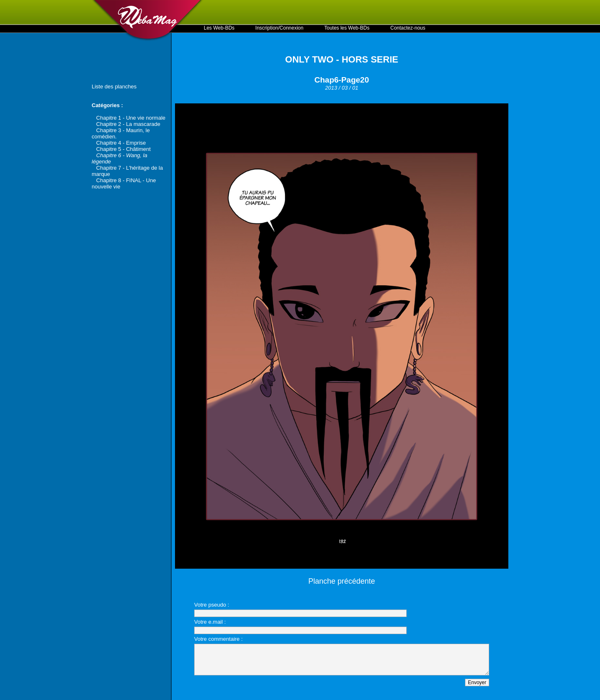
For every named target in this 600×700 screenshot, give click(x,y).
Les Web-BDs (219, 28)
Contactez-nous (408, 28)
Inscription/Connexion (279, 28)
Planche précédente (342, 581)
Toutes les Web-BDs (347, 28)
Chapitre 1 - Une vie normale (131, 118)
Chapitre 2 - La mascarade (128, 124)
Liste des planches (114, 87)
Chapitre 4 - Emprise (121, 143)
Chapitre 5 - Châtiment (124, 149)
